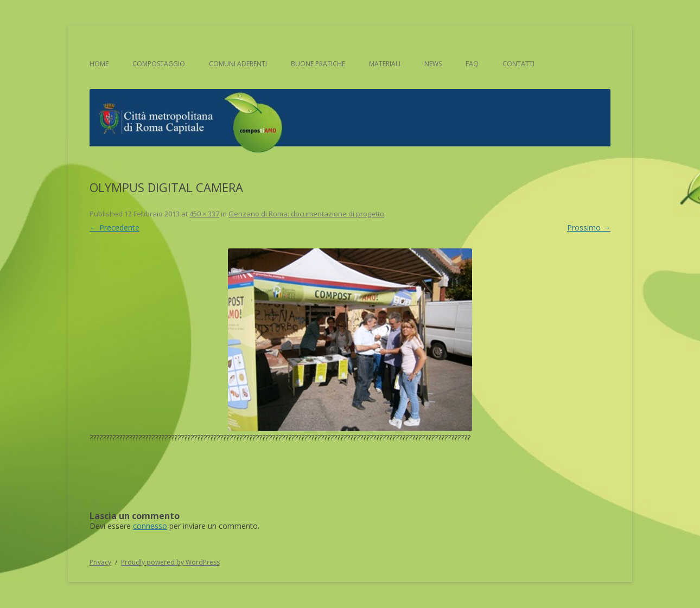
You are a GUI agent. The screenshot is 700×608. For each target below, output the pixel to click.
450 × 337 (204, 214)
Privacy (100, 562)
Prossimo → (589, 228)
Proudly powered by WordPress (170, 562)
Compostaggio (159, 64)
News (433, 64)
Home (99, 64)
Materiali (385, 64)
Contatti (518, 64)
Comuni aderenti (238, 64)
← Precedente (114, 228)
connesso (150, 526)
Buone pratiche (318, 64)
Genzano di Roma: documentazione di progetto (306, 214)
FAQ (472, 64)
